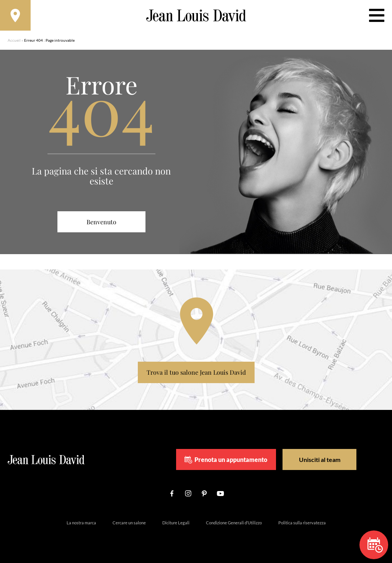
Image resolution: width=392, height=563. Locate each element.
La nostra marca (81, 523)
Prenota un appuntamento (226, 460)
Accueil (14, 40)
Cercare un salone (129, 523)
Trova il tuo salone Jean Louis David (196, 372)
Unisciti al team (320, 459)
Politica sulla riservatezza (302, 523)
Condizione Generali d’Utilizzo (234, 523)
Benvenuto (101, 222)
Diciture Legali (176, 523)
